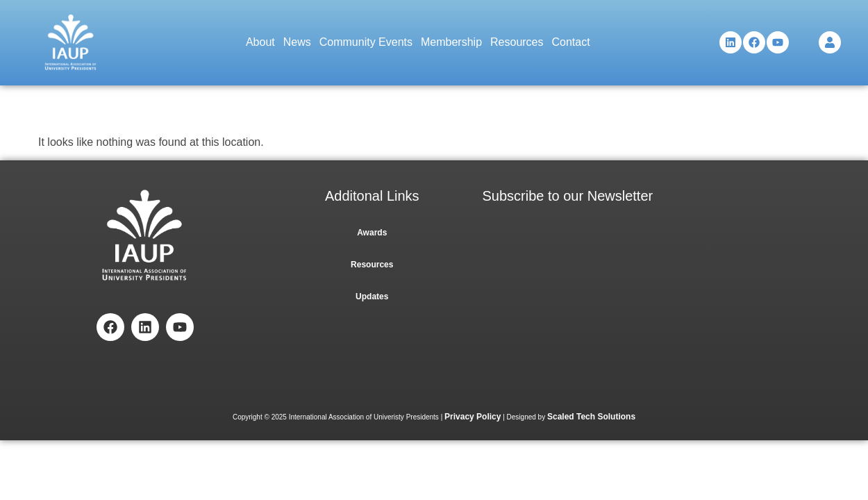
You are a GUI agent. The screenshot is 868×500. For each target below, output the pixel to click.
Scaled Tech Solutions (591, 417)
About (260, 42)
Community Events (366, 42)
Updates (372, 297)
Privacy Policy (473, 417)
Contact (571, 42)
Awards (372, 233)
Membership (451, 42)
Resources (517, 42)
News (297, 42)
